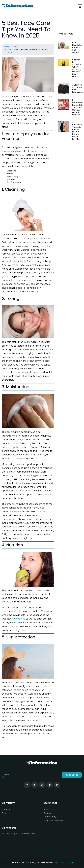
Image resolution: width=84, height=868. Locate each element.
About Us (6, 809)
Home (7, 47)
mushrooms (19, 619)
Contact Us (49, 813)
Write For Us (49, 809)
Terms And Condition (53, 821)
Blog (15, 47)
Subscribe (72, 775)
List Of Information (64, 862)
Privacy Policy (50, 817)
